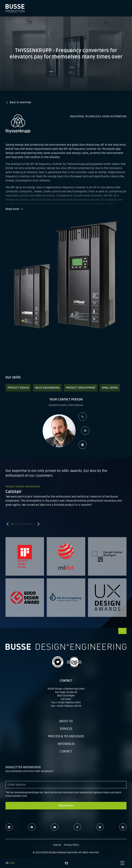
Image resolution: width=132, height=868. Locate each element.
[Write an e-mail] (85, 431)
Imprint (57, 845)
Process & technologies (66, 736)
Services (66, 729)
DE (7, 863)
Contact (66, 751)
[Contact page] (66, 863)
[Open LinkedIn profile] (82, 445)
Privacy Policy (71, 845)
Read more (14, 209)
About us (66, 721)
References (66, 744)
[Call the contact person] (82, 417)
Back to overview (18, 102)
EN (13, 863)
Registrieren (66, 806)
